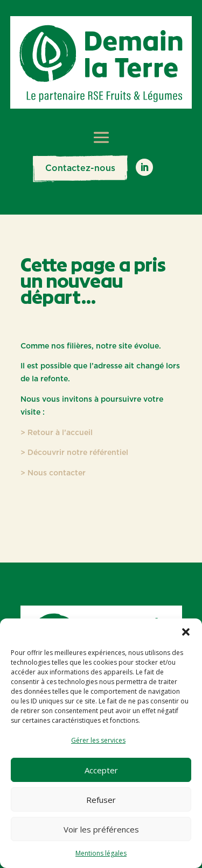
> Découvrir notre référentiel (74, 453)
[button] (186, 632)
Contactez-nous (80, 168)
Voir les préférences (101, 829)
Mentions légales (101, 853)
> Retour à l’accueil (57, 433)
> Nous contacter (53, 473)
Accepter (101, 770)
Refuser (101, 800)
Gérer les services (98, 740)
